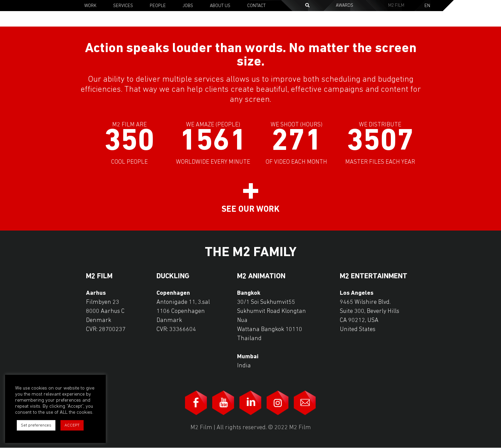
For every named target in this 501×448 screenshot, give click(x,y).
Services (123, 6)
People (158, 6)
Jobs (188, 6)
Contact (256, 6)
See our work (250, 210)
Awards (345, 6)
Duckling (173, 277)
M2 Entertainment (374, 277)
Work (90, 6)
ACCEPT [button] (72, 425)
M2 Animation (261, 277)
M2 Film (396, 6)
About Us (220, 6)
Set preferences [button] (36, 425)
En (427, 6)
